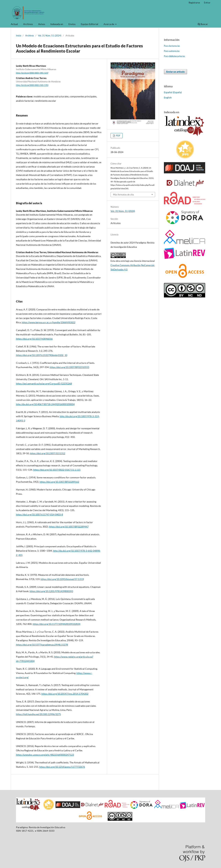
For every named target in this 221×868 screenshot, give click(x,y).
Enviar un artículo (176, 72)
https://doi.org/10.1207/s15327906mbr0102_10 (42, 355)
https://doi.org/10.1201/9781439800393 (51, 591)
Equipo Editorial (90, 24)
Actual (14, 24)
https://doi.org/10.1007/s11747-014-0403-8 (39, 514)
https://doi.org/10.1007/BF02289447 (69, 527)
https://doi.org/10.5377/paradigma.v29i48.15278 (42, 645)
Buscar (203, 24)
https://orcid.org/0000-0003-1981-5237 (32, 73)
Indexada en (57, 24)
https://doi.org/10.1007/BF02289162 (59, 482)
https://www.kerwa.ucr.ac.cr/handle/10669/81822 (48, 322)
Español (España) (173, 92)
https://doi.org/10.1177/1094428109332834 (56, 624)
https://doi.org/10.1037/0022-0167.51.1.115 (57, 470)
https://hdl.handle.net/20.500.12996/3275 (38, 714)
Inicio (19, 35)
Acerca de (109, 24)
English (168, 97)
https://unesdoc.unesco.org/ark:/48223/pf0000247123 (45, 755)
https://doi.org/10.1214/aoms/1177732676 (62, 767)
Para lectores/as (172, 46)
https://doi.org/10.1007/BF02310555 (69, 367)
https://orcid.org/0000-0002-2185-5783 (32, 85)
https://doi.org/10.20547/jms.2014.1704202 (65, 694)
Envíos (72, 24)
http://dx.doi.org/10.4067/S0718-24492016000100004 (45, 404)
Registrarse (194, 3)
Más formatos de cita (123, 195)
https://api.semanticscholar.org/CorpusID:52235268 (44, 384)
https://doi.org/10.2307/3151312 (48, 453)
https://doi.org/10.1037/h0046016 (34, 339)
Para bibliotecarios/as (174, 56)
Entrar (207, 3)
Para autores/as (172, 51)
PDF (118, 136)
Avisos (42, 24)
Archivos (28, 24)
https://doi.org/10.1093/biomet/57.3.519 (62, 579)
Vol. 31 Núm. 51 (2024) (50, 35)
